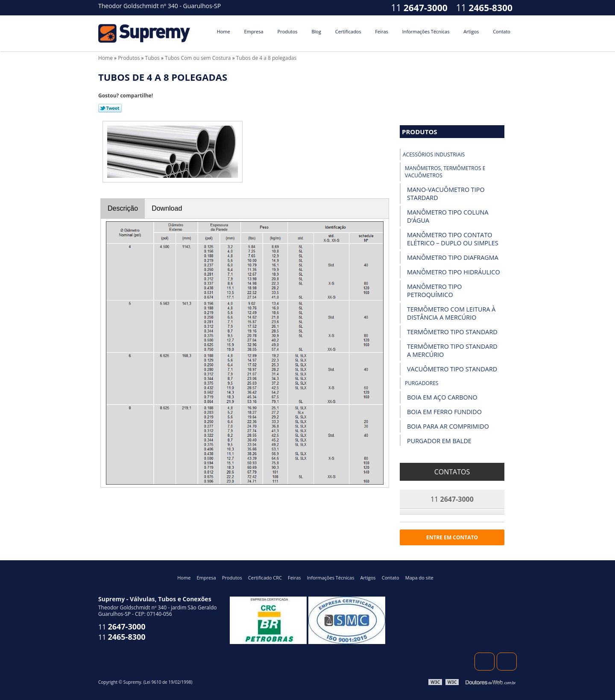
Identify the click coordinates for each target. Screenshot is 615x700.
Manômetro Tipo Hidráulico (454, 272)
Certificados (348, 31)
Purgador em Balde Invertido (439, 445)
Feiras (381, 31)
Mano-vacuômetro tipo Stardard (446, 194)
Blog (316, 31)
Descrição (123, 208)
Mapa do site (419, 578)
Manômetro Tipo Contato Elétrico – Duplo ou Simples (453, 239)
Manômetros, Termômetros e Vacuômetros (445, 172)
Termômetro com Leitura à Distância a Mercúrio (451, 313)
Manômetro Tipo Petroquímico (435, 291)
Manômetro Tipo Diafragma (453, 257)
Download (167, 208)
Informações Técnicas (426, 31)
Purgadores (422, 383)
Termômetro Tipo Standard (452, 332)
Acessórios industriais (434, 154)
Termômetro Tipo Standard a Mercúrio (452, 350)
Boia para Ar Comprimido (448, 426)
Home (224, 31)
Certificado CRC (265, 578)
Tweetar (110, 108)
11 (484, 8)
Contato (502, 31)
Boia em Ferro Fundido (444, 412)
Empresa (254, 31)
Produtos (288, 31)
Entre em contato (452, 537)
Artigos (471, 31)
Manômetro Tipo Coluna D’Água (448, 216)
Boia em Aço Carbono (442, 397)
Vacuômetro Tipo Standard (452, 369)
